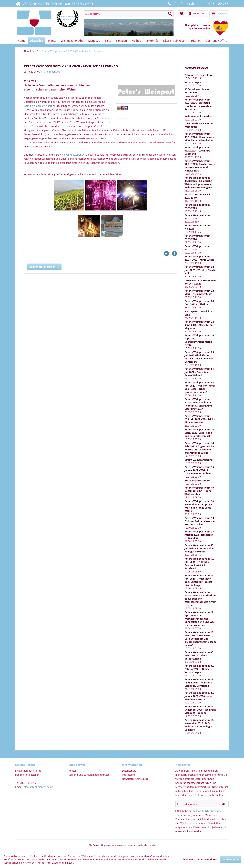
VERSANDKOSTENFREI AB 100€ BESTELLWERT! (55, 4)
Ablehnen (187, 859)
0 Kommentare (52, 72)
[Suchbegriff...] (129, 14)
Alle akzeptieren (208, 859)
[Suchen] (170, 14)
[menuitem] (129, 23)
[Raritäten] (195, 41)
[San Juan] (121, 41)
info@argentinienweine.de (38, 787)
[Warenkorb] (219, 14)
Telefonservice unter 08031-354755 (197, 4)
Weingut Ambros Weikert (38, 106)
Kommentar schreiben (44, 266)
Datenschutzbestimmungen (209, 811)
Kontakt (73, 771)
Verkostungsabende (73, 155)
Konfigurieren (231, 859)
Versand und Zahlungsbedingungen (89, 775)
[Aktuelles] (37, 41)
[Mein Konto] (197, 14)
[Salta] (108, 41)
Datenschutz (129, 771)
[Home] (22, 41)
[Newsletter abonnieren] (223, 804)
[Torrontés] (152, 41)
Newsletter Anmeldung (135, 779)
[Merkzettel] (182, 14)
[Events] (52, 41)
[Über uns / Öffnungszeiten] (222, 41)
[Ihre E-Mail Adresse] (197, 804)
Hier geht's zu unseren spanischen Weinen (199, 27)
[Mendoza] (94, 41)
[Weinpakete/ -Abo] (72, 41)
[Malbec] (136, 41)
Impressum (128, 775)
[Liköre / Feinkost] (174, 41)
